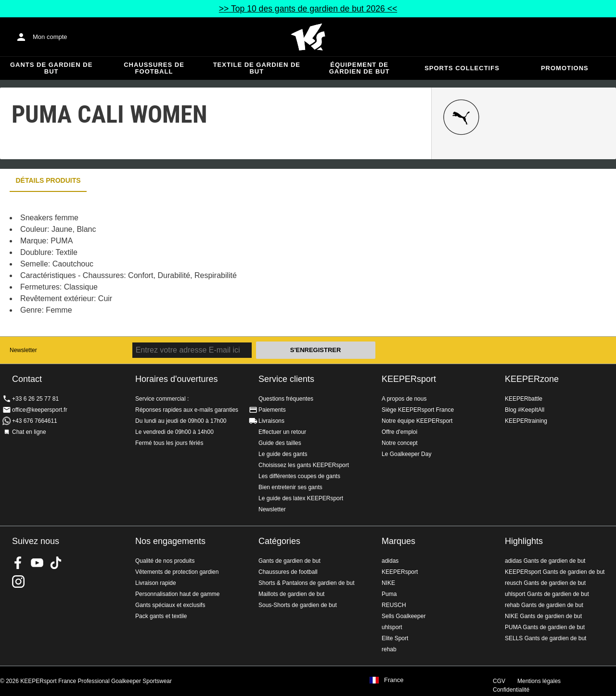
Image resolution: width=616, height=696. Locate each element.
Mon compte (50, 37)
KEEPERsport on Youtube (37, 563)
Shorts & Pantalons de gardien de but (306, 583)
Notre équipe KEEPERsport (417, 421)
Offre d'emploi (399, 432)
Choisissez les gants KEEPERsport (304, 465)
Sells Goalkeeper (404, 616)
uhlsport (392, 627)
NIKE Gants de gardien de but (543, 616)
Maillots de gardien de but (291, 594)
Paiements (272, 410)
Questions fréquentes (286, 399)
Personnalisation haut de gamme (177, 594)
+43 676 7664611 (35, 421)
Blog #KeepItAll (525, 410)
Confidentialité (511, 690)
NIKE (388, 583)
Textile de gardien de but (257, 68)
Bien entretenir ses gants (290, 487)
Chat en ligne (29, 432)
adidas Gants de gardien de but (545, 561)
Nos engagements (170, 541)
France (394, 680)
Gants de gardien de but (51, 68)
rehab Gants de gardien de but (544, 605)
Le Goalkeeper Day (406, 454)
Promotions (565, 68)
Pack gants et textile (161, 616)
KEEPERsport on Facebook (18, 563)
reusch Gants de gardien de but (545, 583)
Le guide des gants (283, 454)
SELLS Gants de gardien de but (545, 638)
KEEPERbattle (524, 399)
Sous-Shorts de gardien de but (298, 605)
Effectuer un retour (282, 432)
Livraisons (271, 421)
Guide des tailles (280, 443)
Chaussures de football (154, 68)
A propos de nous (404, 399)
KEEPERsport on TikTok (56, 563)
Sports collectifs (462, 68)
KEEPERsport (409, 379)
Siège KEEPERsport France (418, 410)
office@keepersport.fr (40, 410)
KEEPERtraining (526, 421)
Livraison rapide (156, 583)
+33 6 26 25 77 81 (35, 399)
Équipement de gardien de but (359, 68)
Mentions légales (539, 681)
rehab (389, 649)
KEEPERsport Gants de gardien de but (555, 572)
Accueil (308, 37)
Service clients (286, 379)
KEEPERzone (532, 379)
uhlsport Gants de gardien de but (547, 594)
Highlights (524, 541)
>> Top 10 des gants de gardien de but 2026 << (308, 9)
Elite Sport (395, 638)
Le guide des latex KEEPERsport (301, 498)
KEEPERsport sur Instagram (18, 582)
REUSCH (394, 605)
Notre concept (400, 443)
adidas (390, 561)
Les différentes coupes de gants (299, 476)
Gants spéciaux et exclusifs (170, 605)
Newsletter (23, 350)
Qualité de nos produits (165, 561)
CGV (499, 681)
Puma (389, 594)
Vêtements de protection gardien (177, 572)
